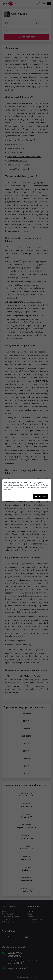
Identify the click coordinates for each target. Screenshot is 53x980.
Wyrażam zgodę (40, 496)
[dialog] (26, 490)
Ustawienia (8, 496)
